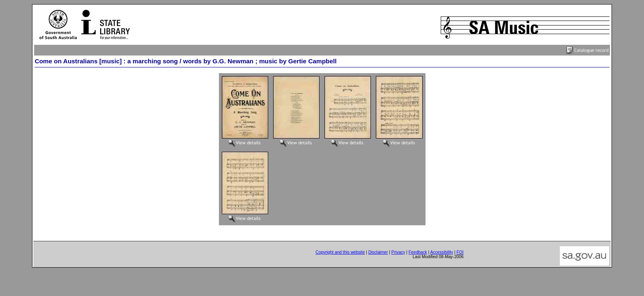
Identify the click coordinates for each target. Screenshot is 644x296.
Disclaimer (378, 252)
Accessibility (442, 252)
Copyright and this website (340, 252)
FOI (460, 252)
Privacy (398, 252)
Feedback (418, 252)
